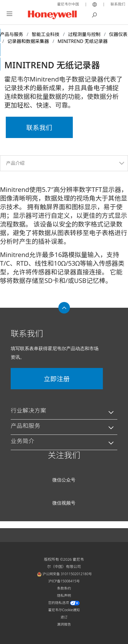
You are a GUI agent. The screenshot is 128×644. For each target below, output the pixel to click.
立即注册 (57, 379)
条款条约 (64, 588)
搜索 (94, 14)
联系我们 (118, 4)
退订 (64, 617)
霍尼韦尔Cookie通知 (64, 610)
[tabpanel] (64, 233)
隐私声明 (64, 595)
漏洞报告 (64, 624)
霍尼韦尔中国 (67, 4)
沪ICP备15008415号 (64, 581)
